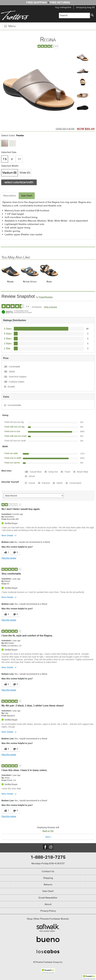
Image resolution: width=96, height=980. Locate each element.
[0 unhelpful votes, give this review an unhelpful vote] (15, 552)
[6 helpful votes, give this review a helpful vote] (6, 684)
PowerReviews (46, 297)
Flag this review (9, 558)
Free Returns (60, 2)
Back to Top (48, 831)
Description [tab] (10, 196)
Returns (48, 884)
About (48, 904)
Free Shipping (37, 2)
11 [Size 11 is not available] (19, 159)
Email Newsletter (48, 898)
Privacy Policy (48, 911)
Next (48, 837)
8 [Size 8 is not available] (12, 159)
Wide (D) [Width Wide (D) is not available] (25, 173)
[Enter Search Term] (74, 15)
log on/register (63, 7)
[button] (89, 977)
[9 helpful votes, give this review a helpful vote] (6, 614)
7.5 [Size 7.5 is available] (5, 159)
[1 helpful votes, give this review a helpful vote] (6, 552)
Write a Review (50, 307)
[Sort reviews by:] (34, 496)
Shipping (48, 878)
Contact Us (48, 871)
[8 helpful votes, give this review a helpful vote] (6, 749)
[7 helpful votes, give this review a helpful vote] (6, 811)
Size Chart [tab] (27, 196)
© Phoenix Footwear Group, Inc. (48, 962)
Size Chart (48, 891)
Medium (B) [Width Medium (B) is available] (10, 173)
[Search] (92, 15)
